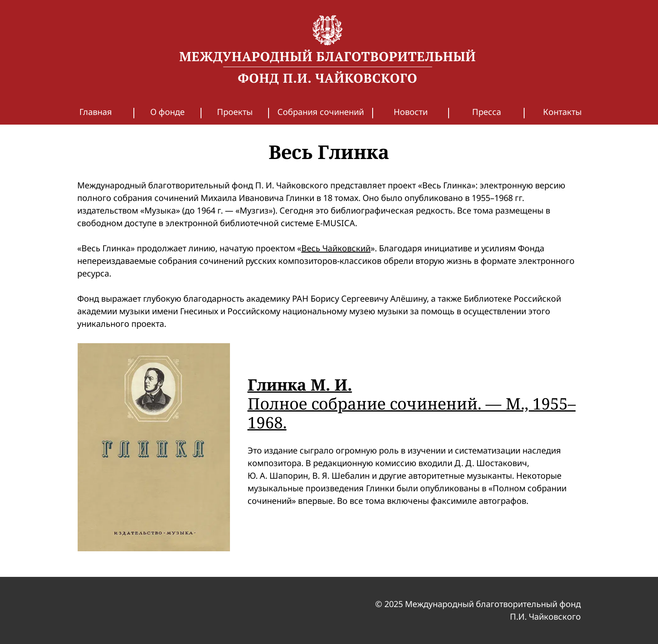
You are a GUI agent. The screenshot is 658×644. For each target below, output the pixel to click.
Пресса (487, 112)
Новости (411, 112)
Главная (96, 112)
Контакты (562, 112)
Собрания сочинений (321, 112)
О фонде (167, 112)
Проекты (235, 112)
